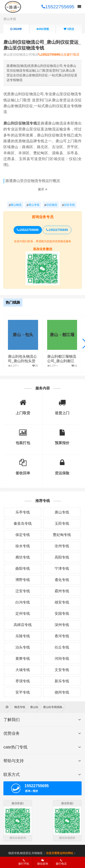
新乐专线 (62, 681)
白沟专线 (23, 602)
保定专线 (23, 535)
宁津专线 (62, 568)
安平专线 (23, 692)
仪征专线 (68, 205)
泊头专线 (23, 647)
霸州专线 (62, 591)
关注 (69, 29)
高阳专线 (62, 557)
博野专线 (23, 580)
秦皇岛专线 (23, 523)
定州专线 (23, 614)
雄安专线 (62, 602)
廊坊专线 (23, 557)
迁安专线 (23, 591)
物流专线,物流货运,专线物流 (25, 853)
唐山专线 (10, 19)
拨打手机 (24, 862)
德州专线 (62, 692)
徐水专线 (23, 546)
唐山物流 (15, 205)
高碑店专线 (23, 625)
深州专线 (62, 625)
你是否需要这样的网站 (60, 853)
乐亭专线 (23, 512)
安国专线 (62, 614)
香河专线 (62, 636)
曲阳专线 (23, 568)
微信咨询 (41, 863)
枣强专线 (23, 681)
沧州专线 (62, 546)
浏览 (42, 29)
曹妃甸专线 (62, 535)
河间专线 (62, 659)
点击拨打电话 (59, 54)
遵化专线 (62, 580)
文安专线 (62, 670)
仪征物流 (51, 205)
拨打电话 (61, 862)
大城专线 (23, 670)
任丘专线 (62, 647)
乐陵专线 (23, 636)
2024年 (16, 29)
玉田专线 (62, 523)
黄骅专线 (23, 659)
